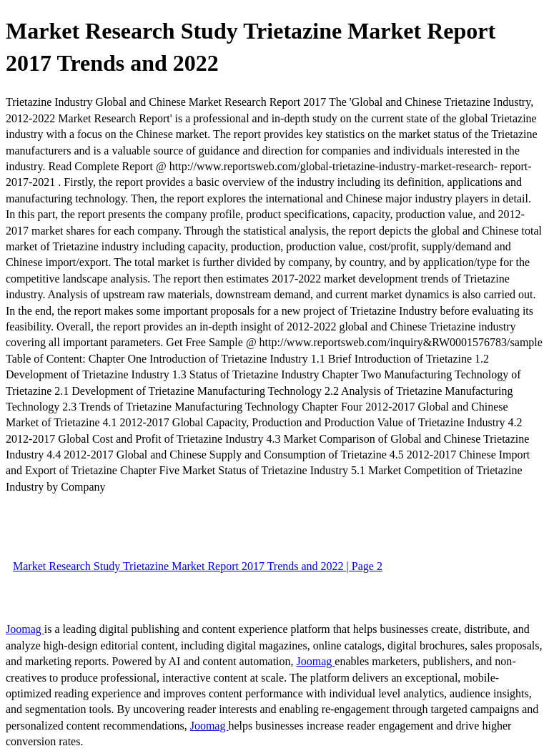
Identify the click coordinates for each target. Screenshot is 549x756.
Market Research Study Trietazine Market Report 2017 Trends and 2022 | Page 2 (198, 566)
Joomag (25, 629)
